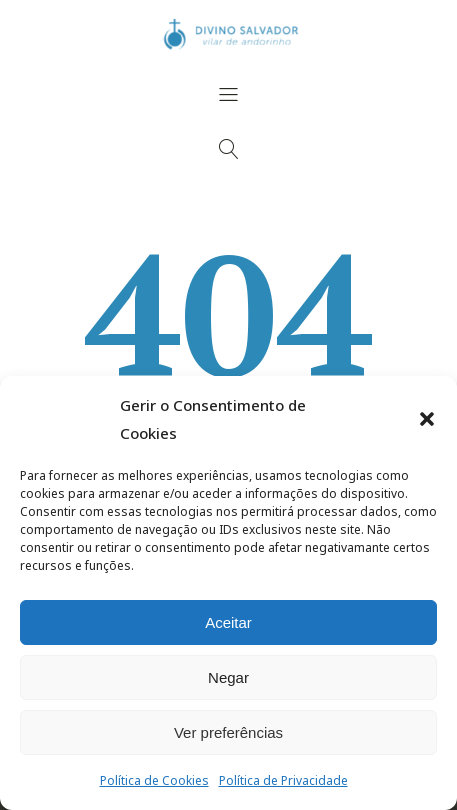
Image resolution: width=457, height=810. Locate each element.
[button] (427, 419)
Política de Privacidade (283, 780)
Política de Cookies (154, 780)
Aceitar (228, 622)
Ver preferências (228, 732)
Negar (228, 677)
